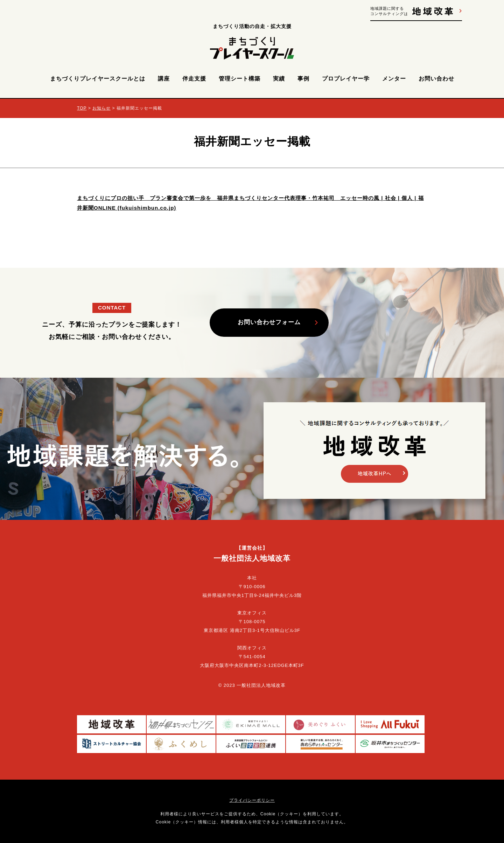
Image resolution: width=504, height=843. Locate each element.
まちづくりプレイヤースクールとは (98, 79)
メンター (394, 79)
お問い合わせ (436, 79)
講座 (164, 79)
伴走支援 (194, 79)
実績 (279, 79)
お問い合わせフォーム (269, 322)
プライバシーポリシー (252, 800)
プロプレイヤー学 (346, 79)
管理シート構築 (240, 79)
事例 (303, 79)
